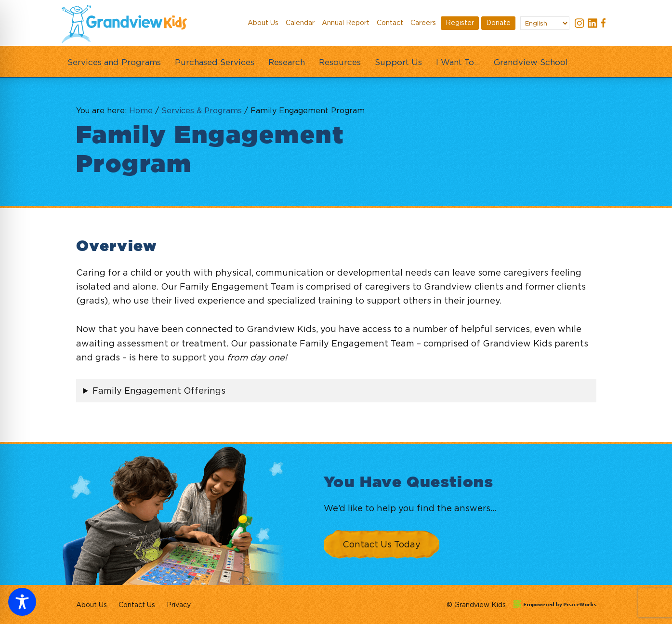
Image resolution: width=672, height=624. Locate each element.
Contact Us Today (382, 544)
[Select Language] (545, 23)
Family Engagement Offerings (159, 391)
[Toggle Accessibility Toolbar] (22, 602)
